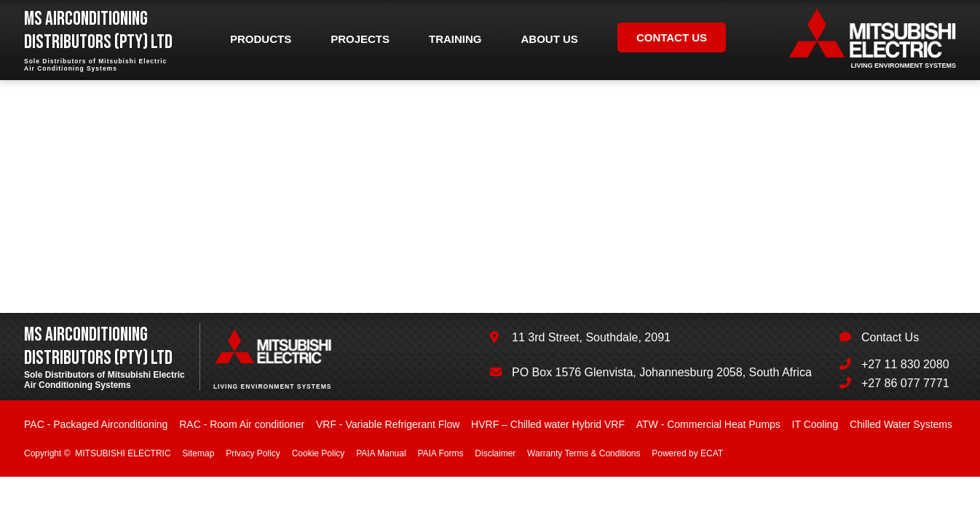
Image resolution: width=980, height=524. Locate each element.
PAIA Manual (381, 453)
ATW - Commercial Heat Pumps (708, 424)
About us (550, 39)
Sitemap (198, 453)
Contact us (672, 37)
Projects (360, 39)
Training (455, 39)
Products (261, 39)
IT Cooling (815, 424)
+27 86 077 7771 (905, 383)
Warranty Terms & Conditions (584, 453)
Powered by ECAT (687, 453)
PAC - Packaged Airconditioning (96, 424)
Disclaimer (495, 453)
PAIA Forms (440, 453)
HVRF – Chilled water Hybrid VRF (548, 424)
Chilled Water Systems (901, 424)
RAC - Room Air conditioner (242, 424)
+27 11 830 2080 (905, 364)
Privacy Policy (253, 453)
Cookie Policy (319, 453)
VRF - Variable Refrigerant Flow (388, 424)
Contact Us (890, 337)
